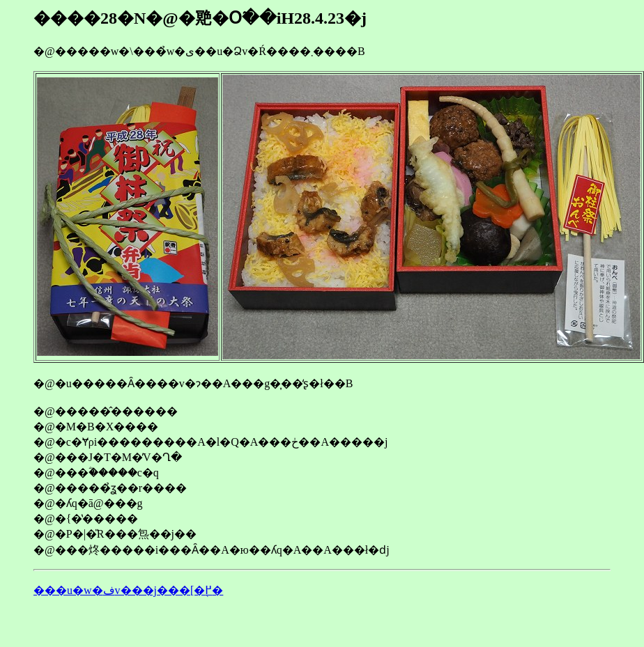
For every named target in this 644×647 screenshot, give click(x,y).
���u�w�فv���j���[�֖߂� (128, 590)
